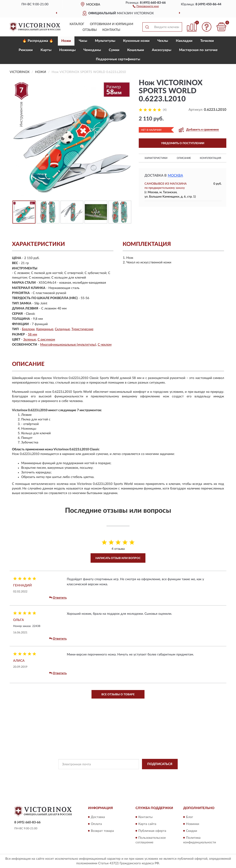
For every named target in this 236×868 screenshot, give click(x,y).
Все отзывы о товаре (118, 694)
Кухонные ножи (136, 41)
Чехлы (163, 41)
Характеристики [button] (156, 158)
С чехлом (105, 345)
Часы (83, 41)
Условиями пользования (155, 775)
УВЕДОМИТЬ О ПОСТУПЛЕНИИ (183, 143)
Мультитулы (105, 41)
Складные (62, 329)
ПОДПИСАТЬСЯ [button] (160, 764)
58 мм (32, 335)
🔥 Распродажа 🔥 (38, 41)
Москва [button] (175, 176)
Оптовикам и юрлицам (112, 24)
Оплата (96, 824)
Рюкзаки (26, 50)
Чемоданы (92, 50)
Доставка (98, 817)
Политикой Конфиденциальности (115, 775)
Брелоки (28, 329)
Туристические (82, 329)
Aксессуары (162, 50)
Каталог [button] (77, 24)
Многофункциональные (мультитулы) (68, 345)
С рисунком (46, 340)
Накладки (184, 41)
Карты (46, 50)
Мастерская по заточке (198, 50)
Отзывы (90, 30)
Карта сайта (147, 824)
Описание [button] (184, 158)
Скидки (192, 831)
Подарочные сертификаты (118, 59)
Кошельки (136, 50)
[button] (146, 6)
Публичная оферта (152, 831)
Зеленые (30, 340)
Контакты (111, 30)
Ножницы (67, 50)
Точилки (207, 41)
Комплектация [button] (210, 158)
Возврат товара (102, 831)
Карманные (45, 329)
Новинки (193, 824)
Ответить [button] (58, 598)
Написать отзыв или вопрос (118, 558)
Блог (190, 817)
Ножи (66, 41)
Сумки (114, 50)
